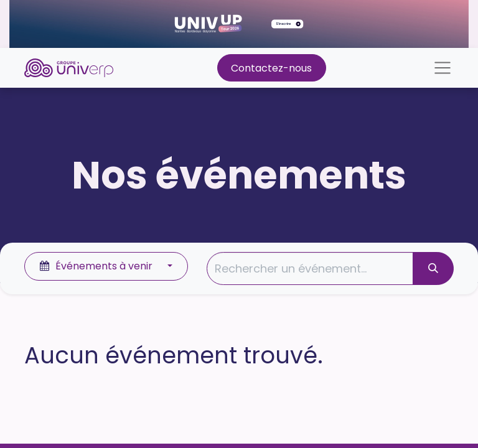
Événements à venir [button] (97, 266)
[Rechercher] (433, 268)
